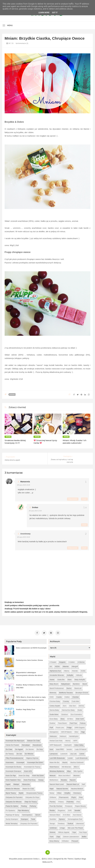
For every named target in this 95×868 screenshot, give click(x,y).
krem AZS (28, 770)
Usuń (84, 499)
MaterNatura (54, 766)
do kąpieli (19, 748)
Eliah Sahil (80, 718)
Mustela (64, 779)
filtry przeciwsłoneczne (14, 757)
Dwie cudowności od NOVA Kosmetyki (31, 647)
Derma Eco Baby (68, 709)
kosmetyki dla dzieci (35, 762)
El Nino (70, 718)
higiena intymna (32, 757)
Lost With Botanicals (57, 757)
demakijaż (26, 744)
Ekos (62, 718)
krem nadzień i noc (13, 779)
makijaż (16, 783)
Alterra (66, 670)
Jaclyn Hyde (21, 721)
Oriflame (53, 796)
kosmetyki (21, 762)
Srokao (35, 507)
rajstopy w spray (12, 814)
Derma (81, 705)
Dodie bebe (54, 714)
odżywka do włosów (14, 801)
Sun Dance (77, 814)
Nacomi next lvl (73, 783)
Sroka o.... (38, 858)
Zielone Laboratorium (71, 836)
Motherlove (54, 779)
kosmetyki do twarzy (32, 766)
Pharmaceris (64, 796)
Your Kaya (83, 831)
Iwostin (69, 748)
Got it (55, 13)
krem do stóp (24, 775)
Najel (52, 788)
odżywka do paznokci (14, 796)
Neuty (52, 792)
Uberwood (80, 823)
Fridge (69, 727)
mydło (21, 792)
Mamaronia (25, 482)
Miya (69, 770)
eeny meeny (54, 840)
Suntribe (53, 818)
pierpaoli (75, 840)
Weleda (52, 831)
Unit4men (53, 827)
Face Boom (62, 722)
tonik (33, 818)
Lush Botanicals (82, 757)
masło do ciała (28, 788)
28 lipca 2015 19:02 (24, 537)
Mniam (12, 394)
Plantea (52, 801)
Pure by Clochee (56, 805)
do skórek (30, 748)
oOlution (65, 840)
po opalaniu (10, 810)
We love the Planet (75, 827)
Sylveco (62, 818)
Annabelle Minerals (57, 674)
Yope (74, 831)
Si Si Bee (66, 814)
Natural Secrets (62, 788)
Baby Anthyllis (80, 679)
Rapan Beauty (80, 805)
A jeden (72, 661)
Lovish (70, 757)
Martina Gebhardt (77, 762)
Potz (78, 801)
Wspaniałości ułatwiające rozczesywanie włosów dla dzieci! (29, 673)
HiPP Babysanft (55, 744)
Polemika (70, 801)
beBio (84, 836)
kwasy (41, 779)
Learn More (44, 13)
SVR (70, 810)
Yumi (51, 836)
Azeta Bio (61, 679)
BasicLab (78, 687)
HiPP (75, 740)
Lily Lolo (73, 753)
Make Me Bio (54, 762)
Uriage (62, 827)
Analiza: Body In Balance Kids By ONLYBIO (29, 685)
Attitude (79, 674)
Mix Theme (69, 858)
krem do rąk (11, 775)
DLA (65, 705)
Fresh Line (60, 727)
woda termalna (12, 823)
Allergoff (75, 666)
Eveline (52, 722)
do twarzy (10, 753)
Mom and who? (65, 775)
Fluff (51, 727)
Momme (76, 775)
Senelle (77, 810)
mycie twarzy (11, 792)
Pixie (81, 796)
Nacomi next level (57, 783)
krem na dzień (38, 775)
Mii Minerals (66, 766)
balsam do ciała (34, 740)
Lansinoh (64, 753)
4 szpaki (53, 661)
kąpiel (8, 783)
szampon (24, 818)
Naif (83, 783)
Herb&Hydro (74, 735)
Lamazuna (54, 753)
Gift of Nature (66, 731)
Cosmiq (66, 700)
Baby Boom (54, 683)
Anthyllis (70, 674)
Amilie (83, 670)
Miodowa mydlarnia (57, 770)
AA (51, 666)
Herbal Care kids (56, 740)
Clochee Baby (55, 700)
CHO (51, 696)
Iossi (51, 748)
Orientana (77, 792)
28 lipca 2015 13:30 (35, 511)
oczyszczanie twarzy (34, 792)
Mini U (76, 766)
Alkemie (66, 666)
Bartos (69, 687)
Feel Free (73, 722)
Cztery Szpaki (55, 705)
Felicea (83, 722)
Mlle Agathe (78, 770)
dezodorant (37, 744)
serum (38, 814)
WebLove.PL (48, 861)
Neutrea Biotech (77, 788)
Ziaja (58, 836)
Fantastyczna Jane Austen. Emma (29, 659)
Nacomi (73, 779)
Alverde (75, 670)
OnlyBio (67, 792)
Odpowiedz (73, 499)
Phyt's (74, 796)
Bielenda (53, 692)
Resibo (52, 810)
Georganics (54, 731)
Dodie (80, 709)
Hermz (68, 740)
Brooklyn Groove (82, 692)
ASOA (57, 666)
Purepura (69, 805)
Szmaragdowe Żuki (75, 818)
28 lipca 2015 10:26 (24, 485)
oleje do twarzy (31, 801)
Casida (59, 696)
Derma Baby (54, 709)
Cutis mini (75, 700)
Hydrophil (68, 744)
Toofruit (70, 823)
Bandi (85, 683)
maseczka (26, 783)
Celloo (67, 696)
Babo (70, 679)
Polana (61, 801)
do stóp (40, 748)
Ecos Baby (54, 718)
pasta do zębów (12, 805)
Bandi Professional (57, 687)
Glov (76, 731)
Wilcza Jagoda (64, 831)
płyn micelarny (23, 810)
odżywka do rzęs (32, 796)
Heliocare (53, 735)
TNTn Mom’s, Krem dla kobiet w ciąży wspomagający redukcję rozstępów (31, 698)
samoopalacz (27, 814)
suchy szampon (12, 818)
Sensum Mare (55, 814)
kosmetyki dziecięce (13, 770)
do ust (19, 753)
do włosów (29, 753)
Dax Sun (73, 705)
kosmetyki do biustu (13, 766)
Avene (52, 679)
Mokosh (53, 775)
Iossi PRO (60, 748)
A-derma (81, 661)
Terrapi (52, 823)
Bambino (76, 683)
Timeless (61, 823)
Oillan (59, 792)
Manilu (65, 762)
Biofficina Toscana (66, 692)
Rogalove (61, 810)
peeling (24, 805)
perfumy (33, 805)
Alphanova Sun (55, 670)
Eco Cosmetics (76, 714)
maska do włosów (13, 788)
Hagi (83, 731)
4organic (62, 661)
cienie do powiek (12, 744)
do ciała (9, 748)
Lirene (82, 753)
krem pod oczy (30, 779)
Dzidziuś (65, 714)
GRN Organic (80, 727)
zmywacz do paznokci (29, 823)
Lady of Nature (81, 748)
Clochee (76, 696)
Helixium (63, 735)
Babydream (66, 683)
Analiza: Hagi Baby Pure (26, 709)
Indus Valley (79, 744)
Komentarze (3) (22, 43)
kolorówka (10, 762)
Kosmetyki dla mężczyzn (15, 740)
